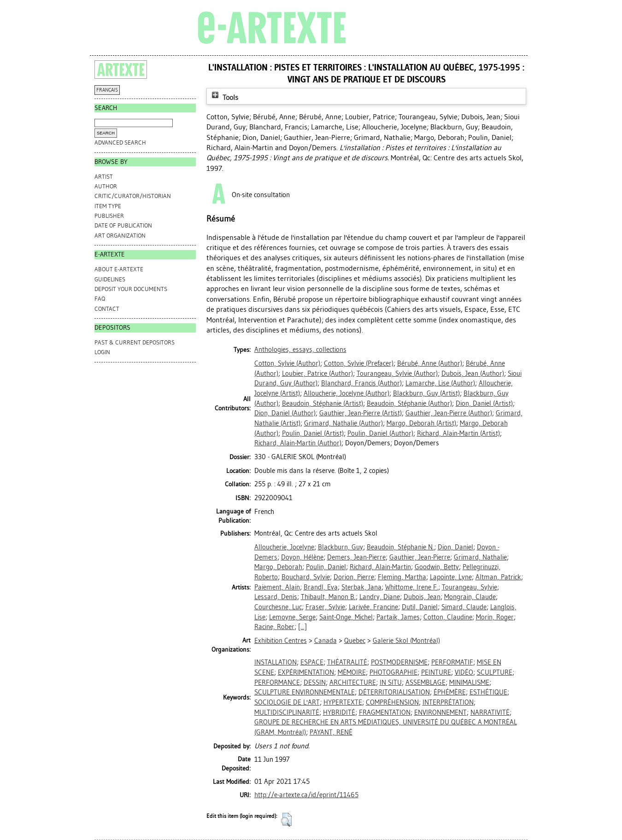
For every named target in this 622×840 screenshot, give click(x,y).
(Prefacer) (359, 363)
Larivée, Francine (373, 607)
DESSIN (315, 682)
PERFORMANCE (277, 682)
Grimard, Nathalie (480, 557)
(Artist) (426, 393)
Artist (104, 177)
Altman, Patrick (498, 577)
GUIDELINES (110, 279)
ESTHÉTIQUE (488, 692)
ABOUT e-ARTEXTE (119, 269)
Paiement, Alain (277, 587)
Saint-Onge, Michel (346, 617)
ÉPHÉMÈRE (450, 692)
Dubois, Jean (422, 597)
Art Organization (120, 236)
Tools (224, 97)
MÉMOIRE (352, 672)
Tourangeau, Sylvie (469, 587)
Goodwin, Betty (437, 567)
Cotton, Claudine (448, 617)
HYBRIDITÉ (339, 712)
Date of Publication (123, 225)
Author (106, 186)
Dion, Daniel (455, 547)
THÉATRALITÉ (347, 662)
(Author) (287, 363)
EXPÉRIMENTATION (306, 672)
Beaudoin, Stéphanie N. (400, 547)
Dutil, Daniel (420, 607)
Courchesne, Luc (278, 607)
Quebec (355, 641)
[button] (286, 820)
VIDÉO (464, 672)
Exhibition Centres (281, 641)
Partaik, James (398, 617)
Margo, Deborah (278, 567)
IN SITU (391, 682)
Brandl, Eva (321, 587)
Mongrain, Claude (470, 597)
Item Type (108, 206)
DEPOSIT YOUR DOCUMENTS (131, 289)
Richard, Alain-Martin (380, 567)
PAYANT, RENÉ (331, 732)
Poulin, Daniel (326, 567)
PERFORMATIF (452, 662)
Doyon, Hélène (302, 557)
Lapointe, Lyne (451, 577)
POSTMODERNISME (399, 662)
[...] (302, 627)
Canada (326, 641)
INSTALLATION (276, 662)
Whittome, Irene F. (412, 587)
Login (102, 352)
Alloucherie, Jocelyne (284, 547)
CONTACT (107, 309)
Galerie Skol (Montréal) (406, 641)
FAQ (100, 299)
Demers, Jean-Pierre (356, 557)
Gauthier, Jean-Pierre (420, 557)
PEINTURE (436, 672)
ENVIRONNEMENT (440, 712)
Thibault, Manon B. (328, 597)
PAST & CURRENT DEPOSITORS (135, 342)
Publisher (109, 216)
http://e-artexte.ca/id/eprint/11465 (306, 795)
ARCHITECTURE (353, 682)
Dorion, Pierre (354, 577)
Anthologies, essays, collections (300, 350)
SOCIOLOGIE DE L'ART (287, 702)
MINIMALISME (469, 682)
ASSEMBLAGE (425, 682)
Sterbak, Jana (361, 587)
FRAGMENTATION (385, 712)
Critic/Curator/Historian (133, 196)
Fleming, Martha (402, 577)
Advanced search (120, 143)
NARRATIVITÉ (490, 712)
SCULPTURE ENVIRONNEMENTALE (305, 692)
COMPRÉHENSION (392, 702)
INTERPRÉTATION (448, 702)
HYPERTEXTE (343, 702)
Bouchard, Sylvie (306, 577)
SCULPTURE (495, 672)
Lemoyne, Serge (292, 617)
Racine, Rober (274, 627)
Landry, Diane (380, 597)
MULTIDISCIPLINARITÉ (287, 712)
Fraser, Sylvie (325, 607)
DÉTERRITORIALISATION (394, 692)
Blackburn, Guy (340, 547)
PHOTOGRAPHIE (393, 672)
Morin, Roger (495, 617)
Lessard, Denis (276, 597)
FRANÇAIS (107, 90)
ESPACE (312, 662)
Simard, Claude (464, 607)
